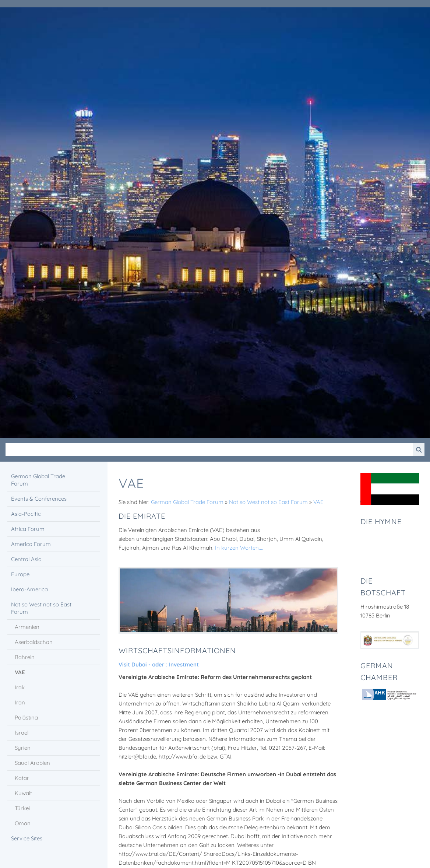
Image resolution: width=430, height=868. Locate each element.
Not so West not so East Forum (268, 502)
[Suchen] (209, 450)
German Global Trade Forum (187, 502)
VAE (318, 502)
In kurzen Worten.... (239, 548)
